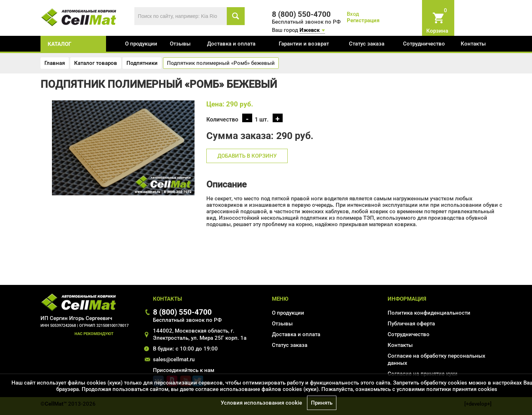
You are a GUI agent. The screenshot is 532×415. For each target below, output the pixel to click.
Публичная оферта (411, 324)
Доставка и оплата (231, 44)
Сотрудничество (424, 44)
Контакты (473, 44)
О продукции (141, 44)
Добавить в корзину (247, 156)
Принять (322, 403)
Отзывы (180, 44)
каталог (59, 44)
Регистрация (363, 20)
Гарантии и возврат (304, 44)
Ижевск (310, 30)
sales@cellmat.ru (174, 359)
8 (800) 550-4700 (182, 312)
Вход (353, 14)
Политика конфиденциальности (429, 313)
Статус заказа (367, 44)
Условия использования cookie (261, 403)
